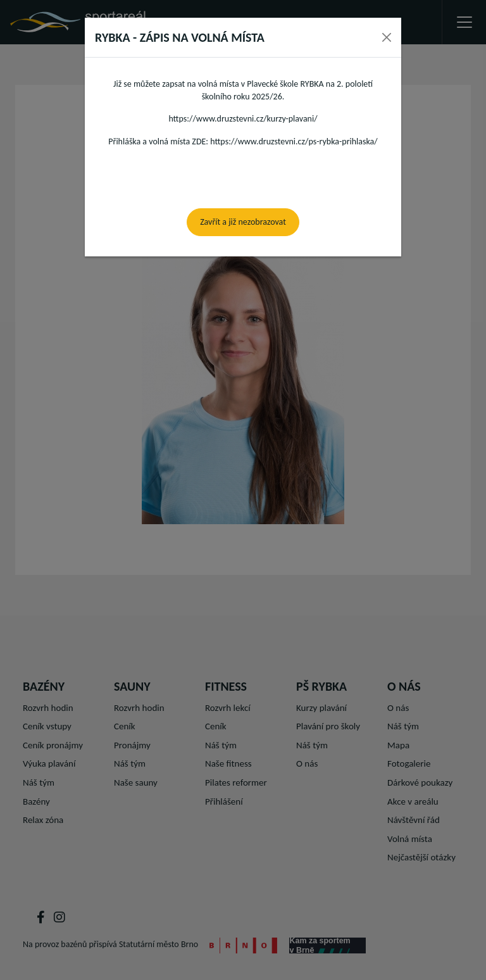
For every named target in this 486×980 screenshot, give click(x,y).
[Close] (387, 37)
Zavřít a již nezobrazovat (243, 222)
